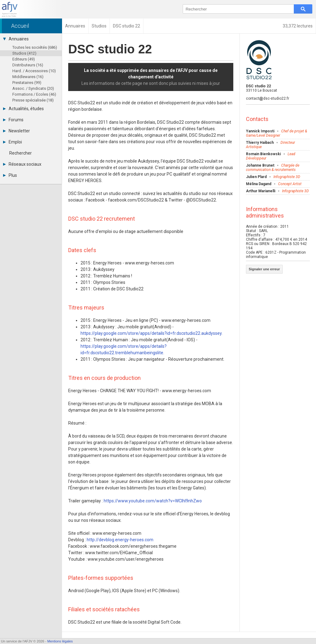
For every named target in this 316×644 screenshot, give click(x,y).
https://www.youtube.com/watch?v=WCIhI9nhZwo (153, 501)
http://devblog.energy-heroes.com (120, 540)
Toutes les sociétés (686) (35, 47)
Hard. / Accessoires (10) (34, 71)
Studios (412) (24, 53)
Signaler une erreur (264, 269)
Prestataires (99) (27, 83)
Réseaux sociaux (22, 164)
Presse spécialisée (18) (33, 100)
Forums (13, 120)
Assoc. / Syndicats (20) (33, 88)
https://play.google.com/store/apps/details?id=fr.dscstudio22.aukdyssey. (152, 333)
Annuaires (16, 39)
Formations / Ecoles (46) (34, 94)
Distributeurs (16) (28, 65)
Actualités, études (23, 109)
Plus (10, 175)
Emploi (12, 142)
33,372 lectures (298, 26)
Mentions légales (60, 641)
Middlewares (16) (28, 77)
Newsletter (17, 131)
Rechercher (21, 153)
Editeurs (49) (24, 59)
